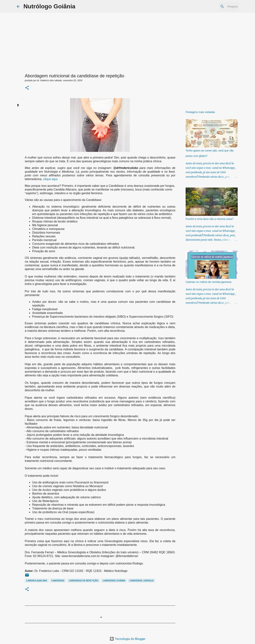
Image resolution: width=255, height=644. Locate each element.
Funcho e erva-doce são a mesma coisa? (210, 219)
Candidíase (58, 581)
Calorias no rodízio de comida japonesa (209, 282)
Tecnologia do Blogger (127, 639)
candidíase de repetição (84, 581)
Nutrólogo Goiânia (49, 6)
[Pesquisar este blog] (219, 7)
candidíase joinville (142, 581)
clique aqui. (51, 179)
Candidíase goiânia (114, 581)
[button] (27, 88)
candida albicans (37, 581)
